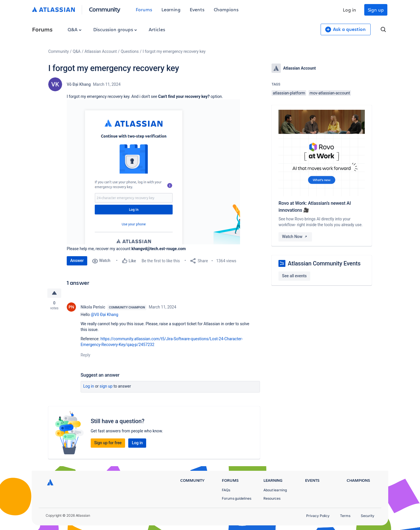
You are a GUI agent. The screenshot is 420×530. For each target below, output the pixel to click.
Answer (77, 261)
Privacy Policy (318, 516)
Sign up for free (108, 443)
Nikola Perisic (93, 307)
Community (105, 9)
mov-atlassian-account (330, 93)
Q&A (75, 29)
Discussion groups (115, 29)
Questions (130, 51)
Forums (144, 9)
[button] (153, 172)
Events (197, 9)
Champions (226, 9)
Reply (86, 355)
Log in (350, 10)
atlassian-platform (289, 93)
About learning (275, 490)
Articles (157, 29)
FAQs (226, 490)
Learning (171, 9)
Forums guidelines (237, 498)
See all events (294, 276)
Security (368, 516)
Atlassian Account (101, 51)
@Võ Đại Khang (104, 315)
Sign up (376, 10)
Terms (345, 516)
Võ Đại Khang (79, 84)
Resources (272, 498)
